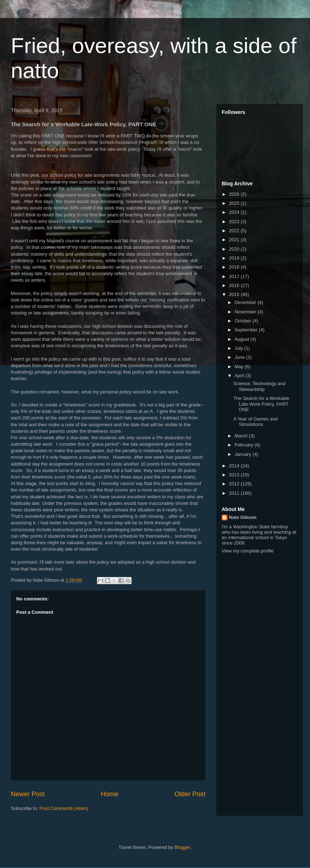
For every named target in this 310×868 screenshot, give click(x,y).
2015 (235, 294)
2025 (235, 203)
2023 (235, 222)
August (243, 339)
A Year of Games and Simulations (255, 422)
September (247, 330)
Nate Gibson (243, 517)
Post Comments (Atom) (64, 808)
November (246, 312)
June (240, 357)
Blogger (182, 847)
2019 (235, 258)
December (246, 302)
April (240, 376)
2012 (235, 484)
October (244, 321)
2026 (235, 194)
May (240, 367)
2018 (235, 267)
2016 (235, 285)
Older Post (190, 794)
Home (110, 794)
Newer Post (28, 794)
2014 (235, 466)
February (245, 445)
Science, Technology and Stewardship (259, 386)
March (242, 436)
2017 (235, 276)
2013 (235, 475)
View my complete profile (248, 551)
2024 (235, 212)
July (240, 348)
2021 (235, 240)
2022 (235, 231)
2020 (235, 249)
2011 (235, 493)
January (244, 454)
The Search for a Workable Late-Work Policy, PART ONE (261, 404)
